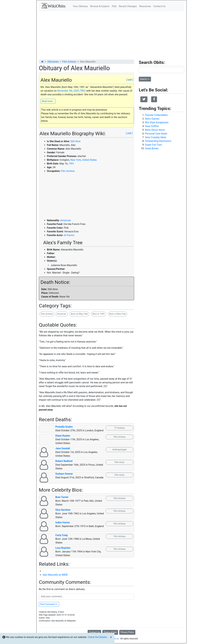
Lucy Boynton (63, 548)
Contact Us (159, 6)
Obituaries (53, 62)
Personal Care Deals (156, 134)
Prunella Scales (64, 427)
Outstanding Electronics (158, 141)
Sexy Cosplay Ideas (156, 137)
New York (76, 160)
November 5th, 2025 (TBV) (71, 91)
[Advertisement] (111, 34)
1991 (71, 164)
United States (89, 160)
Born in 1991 (99, 314)
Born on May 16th (79, 314)
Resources (145, 6)
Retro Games (152, 119)
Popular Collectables (156, 115)
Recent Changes (128, 6)
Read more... (48, 101)
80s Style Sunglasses (157, 122)
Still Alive (75, 141)
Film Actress (69, 62)
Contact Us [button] (94, 632)
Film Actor (120, 462)
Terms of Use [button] (110, 632)
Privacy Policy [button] (127, 632)
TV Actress (120, 428)
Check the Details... (98, 637)
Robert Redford (64, 461)
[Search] (161, 70)
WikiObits (53, 6)
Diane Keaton (63, 436)
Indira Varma (63, 522)
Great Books (152, 148)
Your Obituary (80, 6)
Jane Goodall (63, 448)
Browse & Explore (100, 6)
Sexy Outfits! (152, 126)
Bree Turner (62, 497)
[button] (144, 99)
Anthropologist (120, 450)
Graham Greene (64, 474)
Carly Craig (62, 535)
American (66, 220)
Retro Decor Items (155, 130)
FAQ (114, 6)
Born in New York (118, 314)
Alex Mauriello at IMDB (55, 575)
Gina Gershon (63, 510)
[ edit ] (130, 80)
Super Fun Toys (153, 145)
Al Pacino (69, 235)
